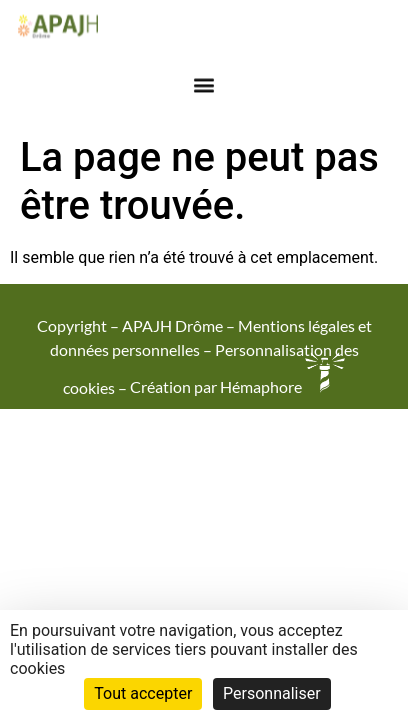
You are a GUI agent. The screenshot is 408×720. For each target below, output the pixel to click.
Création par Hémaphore (237, 386)
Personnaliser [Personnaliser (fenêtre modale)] (272, 693)
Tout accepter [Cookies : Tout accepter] (143, 693)
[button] (204, 80)
